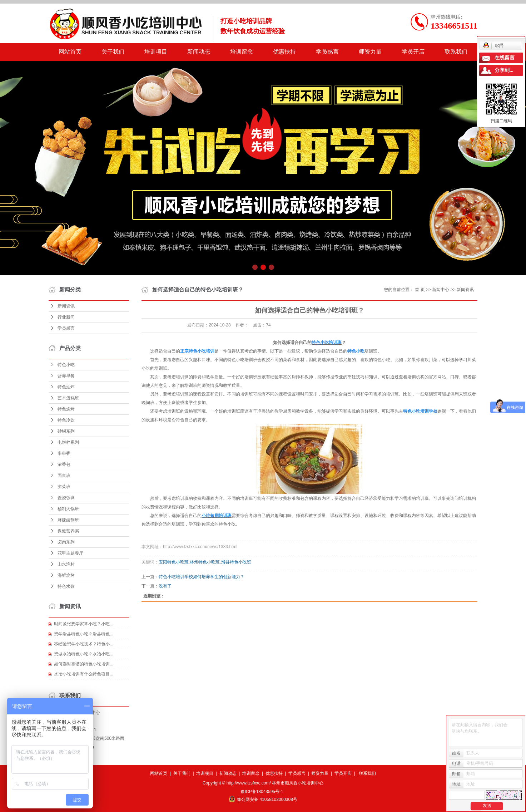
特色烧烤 (66, 409)
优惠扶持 (284, 52)
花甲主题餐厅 (70, 553)
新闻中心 (441, 290)
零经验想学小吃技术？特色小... (84, 644)
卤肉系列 (66, 542)
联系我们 (456, 52)
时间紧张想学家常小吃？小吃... (84, 624)
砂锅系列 (66, 431)
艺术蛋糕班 (68, 398)
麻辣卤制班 (68, 520)
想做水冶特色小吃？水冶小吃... (84, 654)
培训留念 (242, 52)
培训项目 (156, 52)
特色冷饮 (66, 420)
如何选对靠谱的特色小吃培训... (84, 664)
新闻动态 (199, 52)
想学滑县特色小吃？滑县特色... (84, 634)
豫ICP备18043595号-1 (262, 792)
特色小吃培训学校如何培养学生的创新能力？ (202, 577)
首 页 (420, 290)
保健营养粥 (68, 531)
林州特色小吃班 (205, 562)
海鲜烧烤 (66, 575)
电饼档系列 (68, 442)
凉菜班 (64, 487)
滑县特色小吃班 (236, 562)
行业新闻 (66, 317)
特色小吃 (66, 365)
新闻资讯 (66, 306)
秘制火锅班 (68, 509)
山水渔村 (66, 564)
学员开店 (413, 52)
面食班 (64, 476)
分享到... (504, 70)
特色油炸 (66, 387)
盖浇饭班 (66, 498)
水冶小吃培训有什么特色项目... (84, 674)
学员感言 (327, 52)
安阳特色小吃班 (174, 562)
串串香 (64, 453)
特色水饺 (66, 586)
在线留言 (505, 58)
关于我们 (113, 52)
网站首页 (70, 52)
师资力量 (370, 52)
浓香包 (64, 464)
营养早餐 (66, 376)
